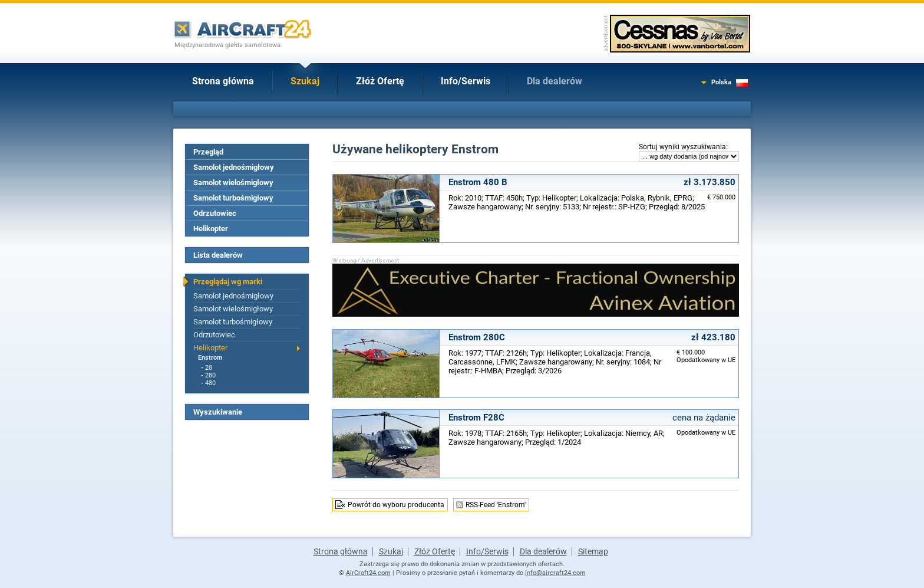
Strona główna (223, 81)
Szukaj (305, 81)
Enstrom (210, 358)
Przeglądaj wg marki (228, 282)
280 (210, 375)
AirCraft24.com (368, 573)
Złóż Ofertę (380, 81)
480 (210, 383)
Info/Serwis (466, 81)
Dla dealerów (555, 81)
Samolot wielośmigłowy (233, 183)
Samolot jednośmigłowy (234, 167)
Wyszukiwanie (218, 412)
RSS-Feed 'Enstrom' (496, 505)
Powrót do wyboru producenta (396, 505)
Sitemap (593, 551)
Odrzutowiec (215, 213)
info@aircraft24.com (555, 573)
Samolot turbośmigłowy (233, 198)
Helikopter (211, 229)
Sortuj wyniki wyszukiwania (682, 147)
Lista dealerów (218, 255)
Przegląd (208, 152)
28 (209, 368)
